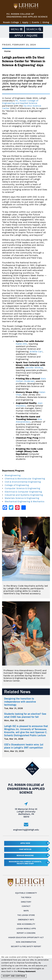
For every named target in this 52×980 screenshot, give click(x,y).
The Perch (26, 897)
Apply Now (25, 843)
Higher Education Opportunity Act (26, 937)
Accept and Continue (14, 976)
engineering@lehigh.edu (26, 830)
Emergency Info (26, 920)
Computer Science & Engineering (22, 488)
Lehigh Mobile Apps (26, 929)
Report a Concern (26, 933)
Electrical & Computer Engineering (23, 492)
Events (35, 22)
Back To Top (32, 770)
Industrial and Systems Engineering (24, 495)
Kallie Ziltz (22, 344)
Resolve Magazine (25, 855)
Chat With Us (25, 849)
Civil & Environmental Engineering (23, 482)
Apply (25, 22)
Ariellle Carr (36, 351)
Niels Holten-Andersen (31, 380)
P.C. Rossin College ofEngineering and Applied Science (27, 15)
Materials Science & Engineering (22, 498)
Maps (26, 911)
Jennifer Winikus (34, 368)
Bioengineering (13, 475)
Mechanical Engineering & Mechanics (24, 501)
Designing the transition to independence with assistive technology (20, 702)
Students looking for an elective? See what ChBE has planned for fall (25, 715)
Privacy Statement (27, 971)
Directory (26, 902)
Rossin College (11, 22)
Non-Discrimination (26, 942)
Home (7, 51)
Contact (26, 906)
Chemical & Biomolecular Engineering (25, 479)
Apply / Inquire (26, 35)
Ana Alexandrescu (29, 420)
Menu (17, 29)
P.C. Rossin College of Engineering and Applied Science (20, 102)
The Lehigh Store (26, 915)
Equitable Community (26, 893)
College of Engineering (17, 485)
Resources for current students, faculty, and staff (25, 863)
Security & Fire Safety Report (26, 946)
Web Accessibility (26, 924)
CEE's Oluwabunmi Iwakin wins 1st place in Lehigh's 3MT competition (24, 746)
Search (34, 29)
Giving (46, 22)
